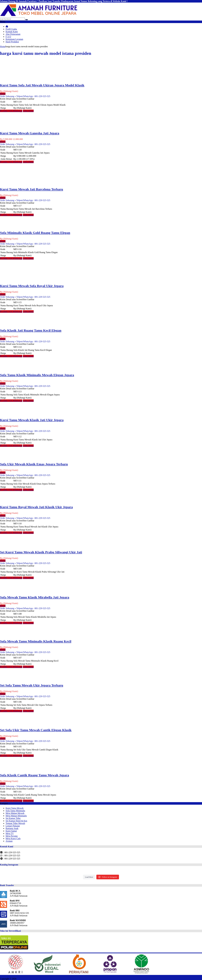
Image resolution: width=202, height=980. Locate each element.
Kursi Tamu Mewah (15, 808)
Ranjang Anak (12, 828)
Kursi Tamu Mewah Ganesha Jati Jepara (30, 133)
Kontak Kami (12, 32)
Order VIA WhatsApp (11, 111)
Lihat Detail (28, 111)
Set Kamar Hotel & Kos (16, 821)
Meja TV (10, 833)
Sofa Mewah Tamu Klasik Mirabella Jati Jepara (35, 597)
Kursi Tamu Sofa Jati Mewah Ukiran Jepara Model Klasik (42, 85)
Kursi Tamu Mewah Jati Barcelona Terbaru (32, 189)
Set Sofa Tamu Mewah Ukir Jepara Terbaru (32, 685)
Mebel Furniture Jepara (27, 979)
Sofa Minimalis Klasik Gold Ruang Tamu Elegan (35, 233)
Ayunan (9, 841)
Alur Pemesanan (13, 34)
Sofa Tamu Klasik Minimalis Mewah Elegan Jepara (37, 375)
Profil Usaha (11, 29)
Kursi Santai (11, 831)
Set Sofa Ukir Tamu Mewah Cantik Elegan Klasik (36, 730)
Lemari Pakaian (13, 826)
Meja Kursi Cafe (13, 838)
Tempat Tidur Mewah (15, 823)
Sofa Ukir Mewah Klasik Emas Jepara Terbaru (34, 464)
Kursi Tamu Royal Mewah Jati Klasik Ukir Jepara (36, 507)
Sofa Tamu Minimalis (15, 811)
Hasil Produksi (12, 42)
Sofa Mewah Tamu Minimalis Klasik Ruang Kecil (36, 641)
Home (3, 46)
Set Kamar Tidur (13, 818)
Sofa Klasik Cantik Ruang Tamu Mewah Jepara (35, 775)
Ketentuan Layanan (14, 39)
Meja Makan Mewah (15, 813)
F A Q (8, 37)
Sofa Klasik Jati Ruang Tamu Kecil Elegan (31, 330)
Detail (3, 94)
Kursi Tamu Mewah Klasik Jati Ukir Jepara (32, 420)
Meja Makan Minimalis (16, 816)
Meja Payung (12, 836)
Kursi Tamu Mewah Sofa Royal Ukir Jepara (32, 286)
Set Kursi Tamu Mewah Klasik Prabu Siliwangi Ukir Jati (41, 552)
